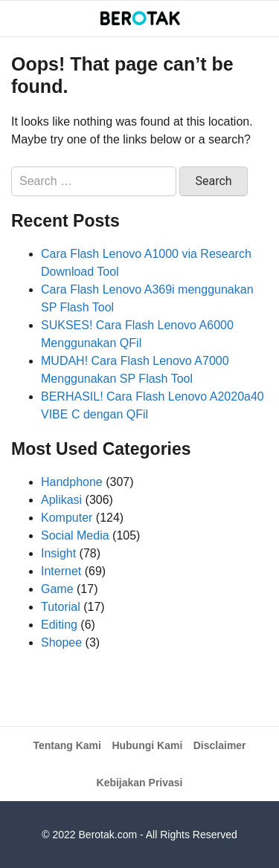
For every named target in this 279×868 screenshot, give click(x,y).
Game (57, 589)
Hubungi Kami (147, 745)
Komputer (67, 518)
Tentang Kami (67, 745)
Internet (61, 571)
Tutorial (61, 607)
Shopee (61, 642)
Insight (58, 553)
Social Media (75, 535)
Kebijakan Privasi (140, 783)
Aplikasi (61, 500)
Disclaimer (220, 745)
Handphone (72, 482)
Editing (59, 625)
